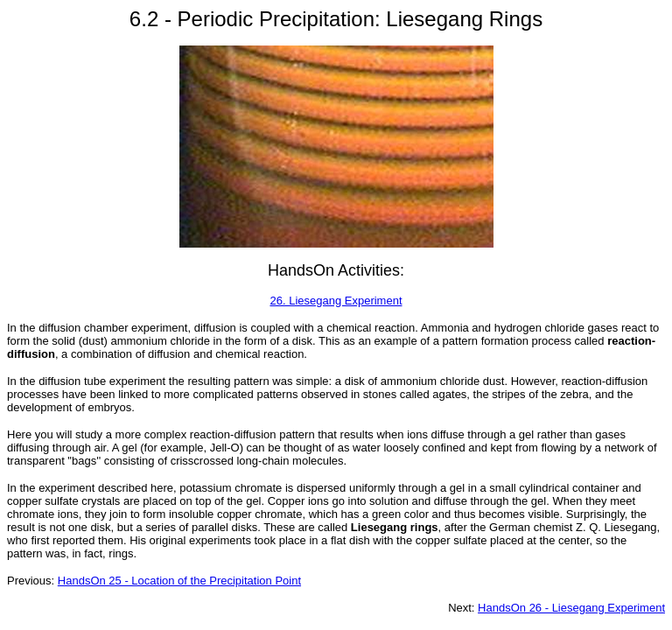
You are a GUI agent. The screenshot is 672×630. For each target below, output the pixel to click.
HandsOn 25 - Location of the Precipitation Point (179, 581)
